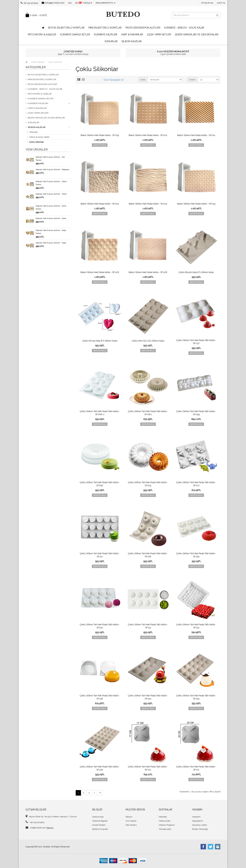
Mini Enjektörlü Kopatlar (105, 28)
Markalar (163, 817)
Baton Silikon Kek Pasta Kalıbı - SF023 (148, 204)
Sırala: (143, 80)
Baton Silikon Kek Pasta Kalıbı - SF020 (148, 135)
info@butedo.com (53, 3)
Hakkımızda (98, 817)
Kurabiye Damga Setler (75, 35)
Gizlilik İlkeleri (99, 825)
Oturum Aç (207, 3)
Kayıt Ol (221, 3)
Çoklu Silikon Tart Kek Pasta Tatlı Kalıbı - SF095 (196, 413)
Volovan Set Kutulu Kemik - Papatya (52, 169)
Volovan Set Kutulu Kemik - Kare (51, 218)
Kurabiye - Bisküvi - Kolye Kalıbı (184, 28)
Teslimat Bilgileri (100, 821)
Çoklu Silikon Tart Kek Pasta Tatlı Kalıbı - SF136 (100, 697)
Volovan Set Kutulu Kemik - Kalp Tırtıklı (51, 232)
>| (100, 793)
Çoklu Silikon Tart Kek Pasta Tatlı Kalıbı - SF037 (196, 342)
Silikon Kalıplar (132, 41)
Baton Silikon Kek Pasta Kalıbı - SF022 (100, 204)
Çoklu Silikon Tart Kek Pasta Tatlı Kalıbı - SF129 (196, 555)
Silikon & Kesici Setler (39, 137)
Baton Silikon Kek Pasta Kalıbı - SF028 (148, 272)
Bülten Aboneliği (200, 829)
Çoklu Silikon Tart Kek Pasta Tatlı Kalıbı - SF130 (100, 626)
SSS (70, 3)
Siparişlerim (198, 821)
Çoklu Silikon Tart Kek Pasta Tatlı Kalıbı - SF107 (196, 484)
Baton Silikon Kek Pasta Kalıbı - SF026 (100, 272)
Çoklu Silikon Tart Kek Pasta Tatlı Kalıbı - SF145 (196, 697)
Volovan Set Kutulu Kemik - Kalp (51, 243)
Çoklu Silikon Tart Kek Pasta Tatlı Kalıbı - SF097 (100, 484)
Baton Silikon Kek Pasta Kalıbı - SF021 (196, 135)
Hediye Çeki (165, 821)
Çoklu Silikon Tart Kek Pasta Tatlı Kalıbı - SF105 (148, 484)
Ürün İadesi (131, 821)
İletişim (50, 828)
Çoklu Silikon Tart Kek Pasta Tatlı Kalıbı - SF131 (148, 626)
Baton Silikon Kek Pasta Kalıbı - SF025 (196, 204)
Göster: (192, 80)
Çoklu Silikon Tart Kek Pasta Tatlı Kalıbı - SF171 (196, 768)
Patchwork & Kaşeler (42, 35)
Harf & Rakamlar (132, 35)
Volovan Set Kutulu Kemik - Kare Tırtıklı (51, 207)
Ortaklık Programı (167, 825)
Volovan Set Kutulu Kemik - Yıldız (51, 194)
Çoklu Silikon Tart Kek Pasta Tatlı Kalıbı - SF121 (100, 555)
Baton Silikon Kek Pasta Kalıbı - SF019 (100, 135)
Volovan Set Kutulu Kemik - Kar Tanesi (50, 159)
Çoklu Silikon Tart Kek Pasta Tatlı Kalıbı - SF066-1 (100, 413)
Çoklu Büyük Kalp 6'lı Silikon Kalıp (196, 272)
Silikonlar (34, 132)
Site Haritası (131, 825)
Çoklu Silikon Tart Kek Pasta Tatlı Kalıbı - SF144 (148, 697)
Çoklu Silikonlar (55, 62)
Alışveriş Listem (200, 825)
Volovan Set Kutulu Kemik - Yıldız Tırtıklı (51, 183)
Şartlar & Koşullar (100, 829)
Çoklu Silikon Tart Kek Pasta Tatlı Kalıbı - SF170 (148, 768)
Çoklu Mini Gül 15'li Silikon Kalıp (148, 341)
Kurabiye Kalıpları (106, 35)
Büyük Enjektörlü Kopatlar (66, 28)
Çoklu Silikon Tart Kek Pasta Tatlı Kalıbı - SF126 (148, 555)
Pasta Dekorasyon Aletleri (143, 28)
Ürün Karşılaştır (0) (114, 80)
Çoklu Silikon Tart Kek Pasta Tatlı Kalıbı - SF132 (196, 626)
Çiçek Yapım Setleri (159, 35)
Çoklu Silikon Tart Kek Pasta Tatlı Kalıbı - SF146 (100, 768)
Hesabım (196, 817)
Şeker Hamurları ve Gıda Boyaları (197, 35)
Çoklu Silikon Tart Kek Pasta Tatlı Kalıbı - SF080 (148, 413)
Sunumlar (111, 41)
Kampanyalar (165, 829)
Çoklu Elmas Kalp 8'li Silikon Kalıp (100, 341)
